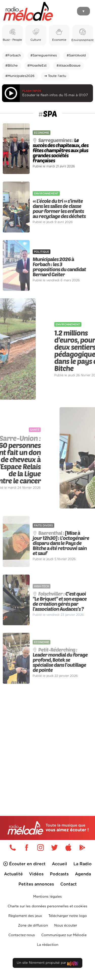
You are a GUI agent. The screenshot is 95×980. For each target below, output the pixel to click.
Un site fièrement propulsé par (47, 964)
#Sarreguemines (44, 56)
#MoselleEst (37, 66)
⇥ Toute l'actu (55, 76)
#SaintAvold (76, 56)
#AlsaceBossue (69, 66)
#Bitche (12, 66)
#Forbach (13, 56)
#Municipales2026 (20, 76)
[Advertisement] (48, 739)
